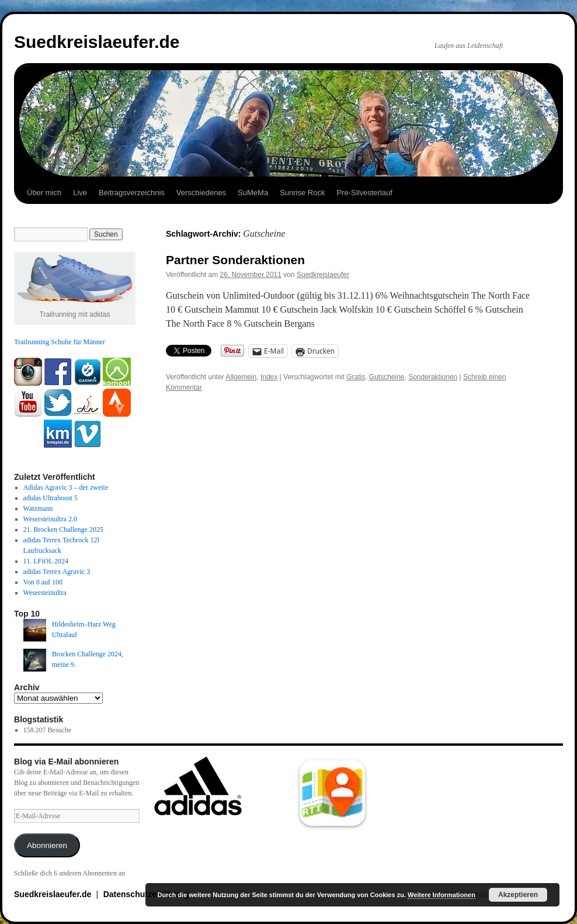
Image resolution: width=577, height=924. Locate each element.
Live (80, 193)
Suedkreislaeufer (323, 275)
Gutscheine (387, 377)
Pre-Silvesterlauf (364, 193)
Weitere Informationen (442, 895)
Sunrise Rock (302, 193)
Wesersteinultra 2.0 (50, 519)
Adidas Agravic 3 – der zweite (66, 487)
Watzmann (38, 508)
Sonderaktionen (433, 377)
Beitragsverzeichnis (132, 193)
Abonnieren (47, 845)
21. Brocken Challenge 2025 (63, 530)
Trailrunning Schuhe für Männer (60, 342)
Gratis (356, 377)
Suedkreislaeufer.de (97, 42)
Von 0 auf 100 (43, 582)
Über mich (44, 193)
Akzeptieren (518, 895)
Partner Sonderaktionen (235, 260)
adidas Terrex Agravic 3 (57, 572)
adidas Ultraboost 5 (51, 498)
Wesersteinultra (45, 593)
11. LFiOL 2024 (46, 561)
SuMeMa (253, 193)
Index (269, 377)
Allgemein (241, 377)
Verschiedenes (201, 193)
